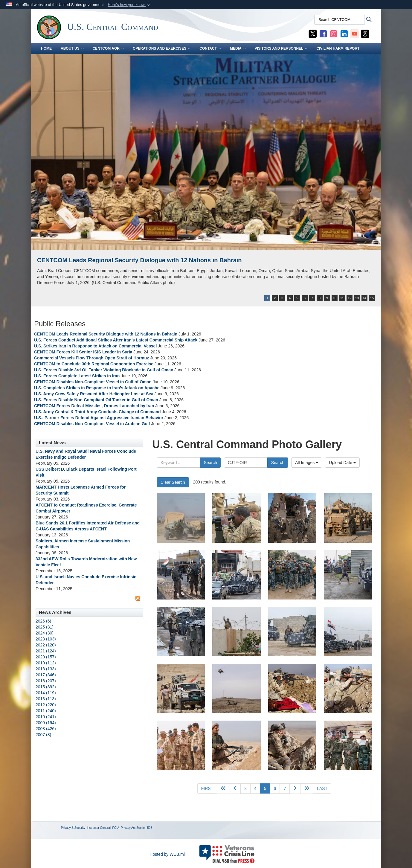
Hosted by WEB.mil (168, 854)
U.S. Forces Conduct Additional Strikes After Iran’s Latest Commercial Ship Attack (116, 340)
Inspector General (99, 828)
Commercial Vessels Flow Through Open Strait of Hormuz (91, 358)
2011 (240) (46, 711)
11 (342, 298)
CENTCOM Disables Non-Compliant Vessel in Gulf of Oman (93, 382)
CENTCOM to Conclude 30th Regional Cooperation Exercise (94, 364)
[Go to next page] (295, 789)
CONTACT (210, 48)
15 (372, 298)
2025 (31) (45, 627)
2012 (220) (46, 705)
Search (210, 463)
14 (364, 298)
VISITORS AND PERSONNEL (281, 48)
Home (46, 48)
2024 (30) (45, 633)
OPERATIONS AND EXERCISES (162, 48)
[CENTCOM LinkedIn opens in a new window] (344, 33)
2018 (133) (46, 669)
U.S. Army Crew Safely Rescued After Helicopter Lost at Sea (94, 394)
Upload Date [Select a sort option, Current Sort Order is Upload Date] (342, 463)
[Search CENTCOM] (340, 20)
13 (357, 298)
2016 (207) (46, 681)
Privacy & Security (73, 828)
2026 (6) (43, 621)
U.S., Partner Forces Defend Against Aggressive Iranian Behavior (99, 418)
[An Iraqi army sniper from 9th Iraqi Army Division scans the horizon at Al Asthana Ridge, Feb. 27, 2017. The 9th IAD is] (348, 688)
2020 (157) (46, 657)
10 (335, 298)
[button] (129, 5)
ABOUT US (72, 48)
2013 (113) (46, 699)
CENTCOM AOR (108, 48)
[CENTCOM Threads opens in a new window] (365, 33)
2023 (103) (46, 639)
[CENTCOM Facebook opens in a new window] (323, 33)
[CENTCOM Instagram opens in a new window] (334, 33)
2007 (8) (43, 735)
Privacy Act (128, 828)
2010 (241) (46, 717)
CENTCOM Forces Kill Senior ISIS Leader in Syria (83, 352)
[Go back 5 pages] (223, 789)
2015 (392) (46, 687)
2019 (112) (46, 663)
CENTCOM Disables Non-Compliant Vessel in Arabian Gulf (92, 424)
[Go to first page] (207, 788)
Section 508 (144, 828)
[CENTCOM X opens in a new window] (313, 33)
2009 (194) (46, 723)
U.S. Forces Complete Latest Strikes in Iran (77, 376)
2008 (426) (46, 729)
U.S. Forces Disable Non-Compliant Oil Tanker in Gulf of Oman (96, 400)
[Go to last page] (322, 788)
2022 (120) (46, 645)
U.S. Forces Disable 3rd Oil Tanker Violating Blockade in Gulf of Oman (104, 370)
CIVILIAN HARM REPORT (338, 48)
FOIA (116, 828)
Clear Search (173, 482)
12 (350, 298)
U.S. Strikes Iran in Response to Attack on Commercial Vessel (95, 346)
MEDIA (238, 48)
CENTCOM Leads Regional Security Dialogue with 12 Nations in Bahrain (139, 260)
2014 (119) (46, 693)
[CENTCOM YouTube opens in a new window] (355, 33)
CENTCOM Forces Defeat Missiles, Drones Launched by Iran (94, 406)
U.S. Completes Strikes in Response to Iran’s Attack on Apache (97, 388)
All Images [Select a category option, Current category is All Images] (307, 463)
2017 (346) (46, 675)
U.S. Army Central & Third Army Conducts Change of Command (97, 412)
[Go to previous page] (235, 789)
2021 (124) (46, 651)
